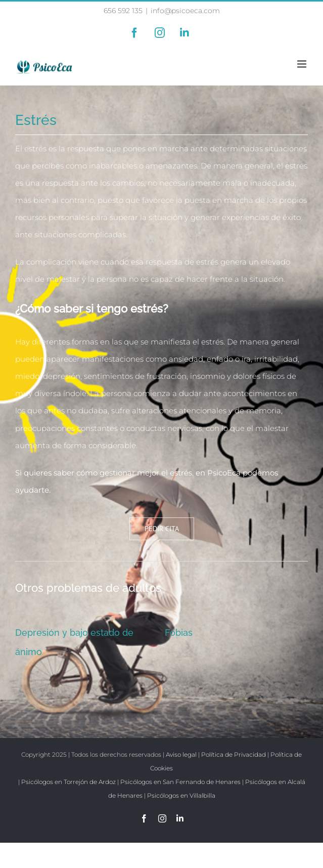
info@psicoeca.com (185, 11)
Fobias (179, 633)
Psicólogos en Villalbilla (181, 795)
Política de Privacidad (234, 754)
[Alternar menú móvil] (303, 64)
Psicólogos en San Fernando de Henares (180, 782)
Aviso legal (181, 754)
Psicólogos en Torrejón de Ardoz (68, 782)
